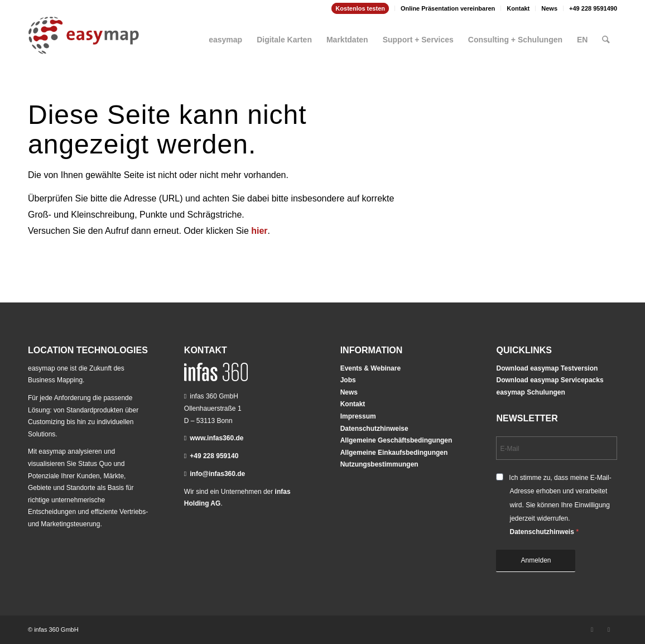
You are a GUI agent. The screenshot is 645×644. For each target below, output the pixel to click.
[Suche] (606, 35)
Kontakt (518, 8)
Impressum (358, 416)
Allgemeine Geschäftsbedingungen (396, 440)
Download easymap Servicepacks (550, 380)
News (549, 8)
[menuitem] (360, 8)
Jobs (348, 380)
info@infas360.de (217, 474)
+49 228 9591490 (593, 8)
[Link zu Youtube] (609, 629)
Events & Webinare (370, 368)
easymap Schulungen (530, 392)
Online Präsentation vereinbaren (448, 8)
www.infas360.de (216, 438)
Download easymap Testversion (547, 368)
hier (259, 231)
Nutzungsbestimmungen (379, 464)
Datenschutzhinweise (374, 429)
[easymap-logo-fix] (84, 44)
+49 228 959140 (214, 456)
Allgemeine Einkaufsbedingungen (394, 453)
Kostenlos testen (360, 8)
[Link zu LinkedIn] (592, 629)
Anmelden (536, 560)
